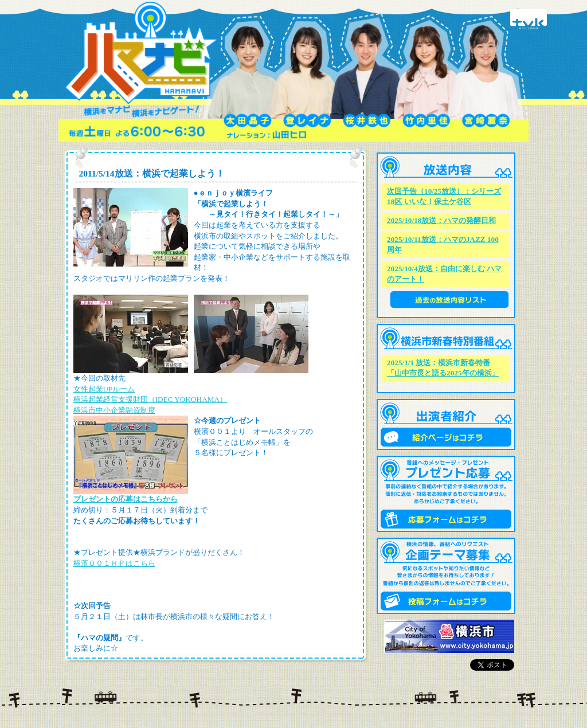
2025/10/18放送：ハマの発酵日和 (441, 220)
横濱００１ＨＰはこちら (114, 563)
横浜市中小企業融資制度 (114, 410)
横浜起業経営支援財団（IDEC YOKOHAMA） (150, 399)
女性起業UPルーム (104, 389)
